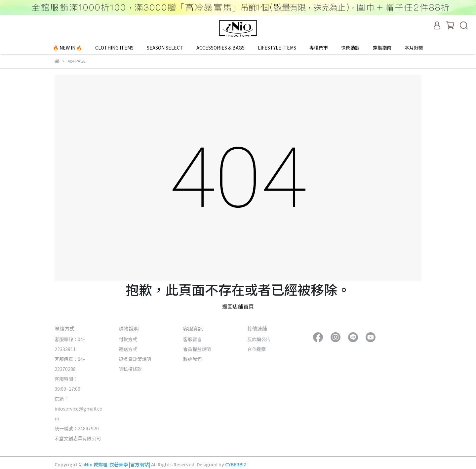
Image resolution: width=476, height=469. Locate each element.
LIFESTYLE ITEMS (277, 48)
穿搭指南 (382, 48)
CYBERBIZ (236, 464)
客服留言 (192, 339)
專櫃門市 (319, 48)
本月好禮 (414, 48)
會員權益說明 (197, 349)
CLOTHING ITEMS (114, 48)
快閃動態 (350, 48)
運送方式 (128, 349)
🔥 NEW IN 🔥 (67, 48)
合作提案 (257, 349)
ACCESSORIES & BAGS (220, 48)
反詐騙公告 (259, 339)
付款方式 (128, 339)
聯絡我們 (192, 359)
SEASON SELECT (165, 48)
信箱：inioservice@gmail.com (79, 409)
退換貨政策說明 (135, 359)
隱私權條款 (130, 369)
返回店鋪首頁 (238, 306)
